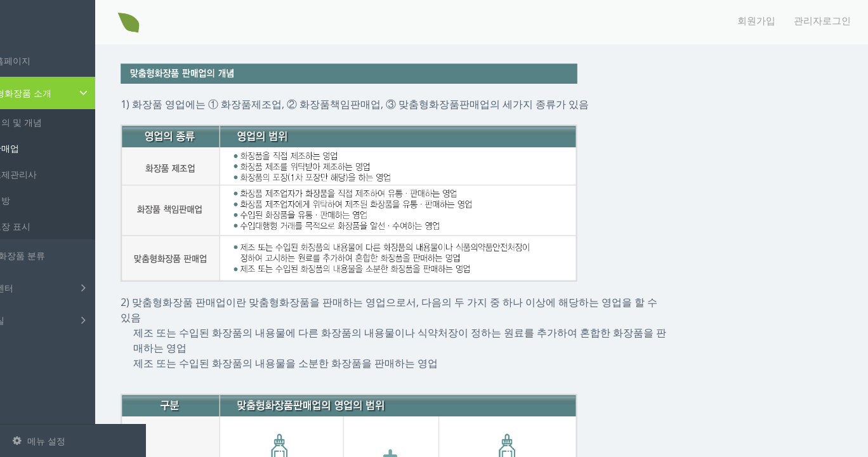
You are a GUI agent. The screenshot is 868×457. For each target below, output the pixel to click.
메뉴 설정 (39, 441)
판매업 (51, 148)
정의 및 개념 (62, 122)
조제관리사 (60, 174)
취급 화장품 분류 (54, 255)
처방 (46, 200)
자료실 (75, 320)
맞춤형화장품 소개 (77, 93)
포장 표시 (56, 226)
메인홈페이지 (47, 61)
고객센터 (75, 288)
